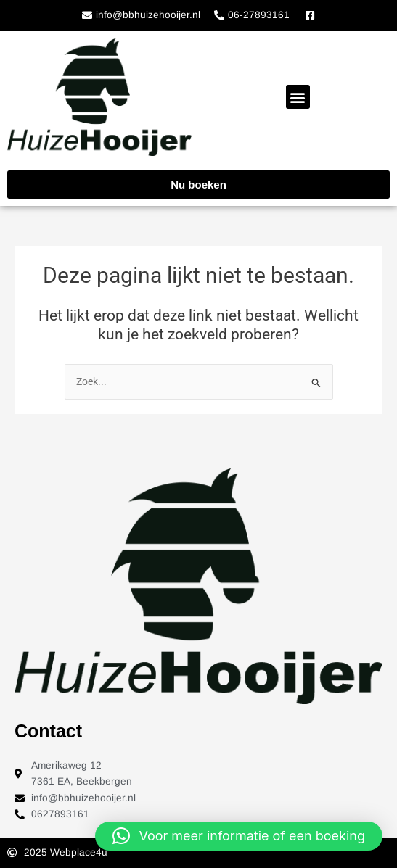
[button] (298, 97)
